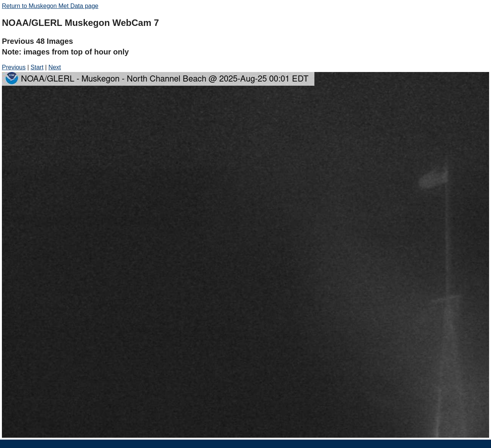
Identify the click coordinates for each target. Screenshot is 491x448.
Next (55, 67)
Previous (14, 67)
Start (37, 67)
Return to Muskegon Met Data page (50, 6)
